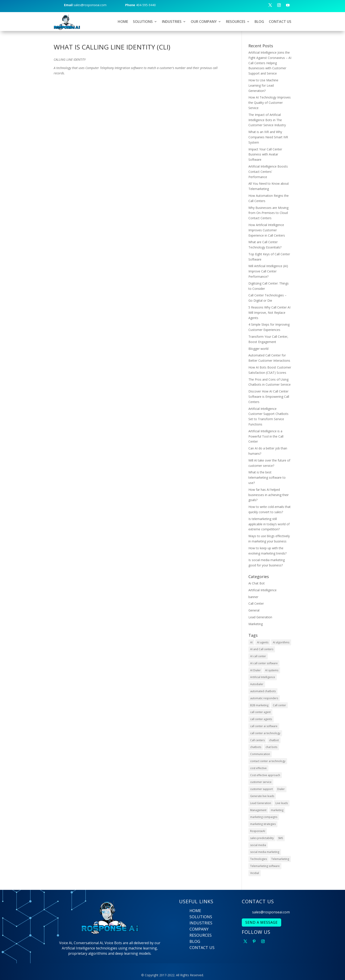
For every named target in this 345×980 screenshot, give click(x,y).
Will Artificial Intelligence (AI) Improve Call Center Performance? (268, 271)
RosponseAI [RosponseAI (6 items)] (258, 831)
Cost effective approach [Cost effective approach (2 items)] (265, 775)
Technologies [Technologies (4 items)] (259, 859)
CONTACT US (280, 22)
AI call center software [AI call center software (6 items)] (264, 663)
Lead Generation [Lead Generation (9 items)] (261, 803)
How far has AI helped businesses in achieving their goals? (269, 495)
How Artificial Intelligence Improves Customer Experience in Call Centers (267, 230)
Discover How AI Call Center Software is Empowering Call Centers (269, 397)
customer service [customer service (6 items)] (261, 782)
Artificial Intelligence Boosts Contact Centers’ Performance (268, 172)
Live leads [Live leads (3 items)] (282, 803)
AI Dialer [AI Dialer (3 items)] (255, 670)
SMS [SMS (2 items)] (281, 838)
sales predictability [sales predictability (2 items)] (262, 838)
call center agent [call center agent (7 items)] (260, 712)
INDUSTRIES (172, 22)
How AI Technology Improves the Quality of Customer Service (270, 103)
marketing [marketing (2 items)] (277, 810)
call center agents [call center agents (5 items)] (261, 719)
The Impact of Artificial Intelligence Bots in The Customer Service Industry (267, 120)
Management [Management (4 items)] (258, 810)
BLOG (259, 22)
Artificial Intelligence (262, 590)
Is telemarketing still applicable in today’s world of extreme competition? (269, 524)
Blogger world (258, 349)
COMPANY (199, 929)
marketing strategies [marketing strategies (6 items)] (263, 824)
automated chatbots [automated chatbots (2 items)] (263, 691)
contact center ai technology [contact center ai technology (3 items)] (268, 761)
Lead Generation (260, 617)
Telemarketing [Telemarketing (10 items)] (280, 859)
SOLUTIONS (143, 22)
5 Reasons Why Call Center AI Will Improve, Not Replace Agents (269, 313)
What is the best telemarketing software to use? (267, 477)
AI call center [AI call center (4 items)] (258, 656)
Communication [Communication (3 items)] (260, 754)
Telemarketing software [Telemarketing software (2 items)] (265, 866)
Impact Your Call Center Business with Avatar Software (265, 154)
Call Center (256, 603)
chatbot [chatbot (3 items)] (274, 740)
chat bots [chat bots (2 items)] (271, 747)
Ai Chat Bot (257, 583)
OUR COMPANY (204, 22)
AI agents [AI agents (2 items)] (263, 642)
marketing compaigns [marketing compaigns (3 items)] (264, 817)
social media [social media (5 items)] (258, 845)
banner (253, 597)
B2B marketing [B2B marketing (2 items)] (259, 705)
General (254, 610)
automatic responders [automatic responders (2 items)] (264, 698)
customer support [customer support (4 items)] (262, 789)
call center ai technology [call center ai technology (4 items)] (265, 733)
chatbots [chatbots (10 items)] (256, 747)
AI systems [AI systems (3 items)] (272, 670)
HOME (123, 22)
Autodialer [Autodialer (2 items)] (257, 684)
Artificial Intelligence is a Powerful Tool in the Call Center (266, 436)
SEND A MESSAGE (262, 922)
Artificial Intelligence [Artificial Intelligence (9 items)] (263, 677)
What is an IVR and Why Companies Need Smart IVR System (268, 137)
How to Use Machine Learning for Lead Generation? (263, 85)
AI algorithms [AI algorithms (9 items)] (281, 642)
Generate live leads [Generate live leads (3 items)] (262, 796)
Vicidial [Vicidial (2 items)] (255, 873)
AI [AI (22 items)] (251, 642)
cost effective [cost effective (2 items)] (258, 768)
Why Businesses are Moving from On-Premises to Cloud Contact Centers (268, 213)
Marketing (256, 624)
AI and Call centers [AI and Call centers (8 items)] (262, 649)
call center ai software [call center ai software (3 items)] (264, 726)
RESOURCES (236, 22)
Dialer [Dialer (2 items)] (281, 789)
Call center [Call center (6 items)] (279, 705)
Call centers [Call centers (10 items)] (257, 740)
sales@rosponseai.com (271, 912)
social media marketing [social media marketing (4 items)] (265, 852)
